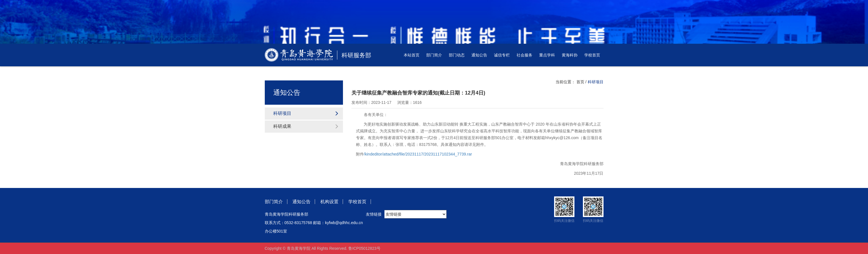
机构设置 (329, 202)
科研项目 (306, 113)
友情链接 (374, 214)
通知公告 (479, 55)
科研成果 (306, 126)
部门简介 (434, 55)
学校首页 (592, 55)
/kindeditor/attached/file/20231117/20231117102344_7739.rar (418, 154)
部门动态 (457, 55)
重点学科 (547, 55)
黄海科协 (570, 55)
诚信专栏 (502, 55)
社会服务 (524, 55)
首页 (580, 82)
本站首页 (412, 55)
